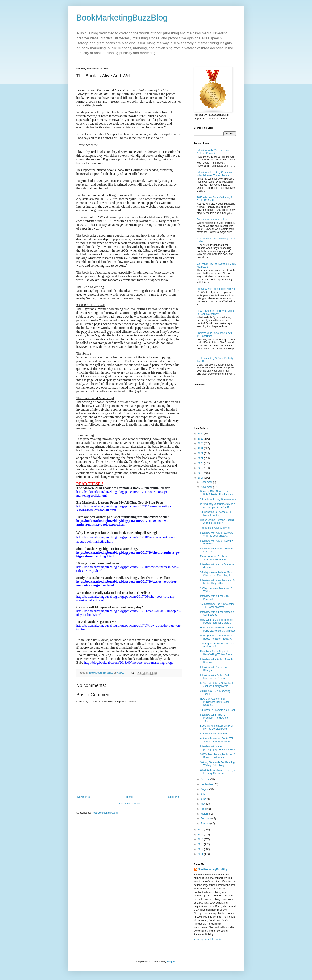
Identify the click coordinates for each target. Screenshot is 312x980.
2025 (201, 439)
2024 (201, 443)
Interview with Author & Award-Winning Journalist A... (217, 534)
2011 (201, 854)
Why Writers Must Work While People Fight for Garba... (217, 621)
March (204, 814)
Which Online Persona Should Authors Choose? (217, 521)
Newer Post (84, 797)
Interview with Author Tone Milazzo (216, 289)
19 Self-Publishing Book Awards (218, 499)
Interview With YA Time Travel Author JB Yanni (214, 152)
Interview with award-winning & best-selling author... (217, 582)
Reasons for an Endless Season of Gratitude (213, 558)
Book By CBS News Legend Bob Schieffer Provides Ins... (217, 493)
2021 (201, 458)
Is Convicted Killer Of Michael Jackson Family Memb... (216, 685)
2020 (201, 463)
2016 (201, 830)
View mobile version (129, 804)
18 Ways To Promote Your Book (218, 710)
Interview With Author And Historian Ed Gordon (214, 677)
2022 (201, 453)
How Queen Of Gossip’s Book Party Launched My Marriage (218, 629)
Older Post (174, 797)
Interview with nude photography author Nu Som (217, 748)
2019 (201, 468)
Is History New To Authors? (215, 734)
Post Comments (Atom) (105, 813)
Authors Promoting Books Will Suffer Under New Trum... (217, 740)
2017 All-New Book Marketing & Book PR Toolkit (215, 199)
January (205, 824)
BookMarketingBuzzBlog (122, 18)
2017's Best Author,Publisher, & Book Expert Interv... (217, 756)
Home (129, 797)
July (203, 794)
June (204, 799)
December (207, 482)
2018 (201, 473)
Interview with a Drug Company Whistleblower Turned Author (215, 174)
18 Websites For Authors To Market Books (215, 513)
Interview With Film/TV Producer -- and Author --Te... (215, 718)
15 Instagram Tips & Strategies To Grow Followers (217, 605)
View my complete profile (208, 939)
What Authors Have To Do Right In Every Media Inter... (218, 772)
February (206, 818)
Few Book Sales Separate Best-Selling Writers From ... (217, 653)
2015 (201, 835)
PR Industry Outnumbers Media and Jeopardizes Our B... (218, 506)
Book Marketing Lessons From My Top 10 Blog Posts (217, 727)
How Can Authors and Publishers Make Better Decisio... (215, 702)
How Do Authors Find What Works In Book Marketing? (216, 312)
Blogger (171, 962)
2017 (201, 478)
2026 (201, 434)
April (203, 809)
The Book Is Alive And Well (215, 528)
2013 (201, 844)
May (203, 804)
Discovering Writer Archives (212, 220)
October (205, 779)
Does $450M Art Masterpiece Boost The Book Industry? (216, 637)
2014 (201, 839)
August (205, 789)
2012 (201, 849)
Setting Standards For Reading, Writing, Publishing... (218, 764)
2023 (201, 449)
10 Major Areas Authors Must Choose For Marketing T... (216, 574)
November (207, 487)
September (207, 784)
